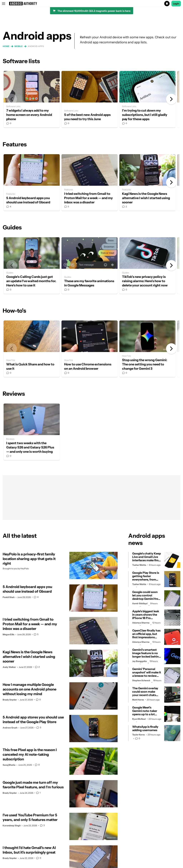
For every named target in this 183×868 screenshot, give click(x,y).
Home (6, 46)
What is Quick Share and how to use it (32, 349)
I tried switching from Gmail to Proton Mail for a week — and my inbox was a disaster (90, 182)
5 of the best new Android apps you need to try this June (90, 99)
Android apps (36, 46)
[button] (91, 4)
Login (176, 4)
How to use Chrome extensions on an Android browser (90, 349)
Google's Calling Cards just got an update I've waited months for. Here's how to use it (32, 265)
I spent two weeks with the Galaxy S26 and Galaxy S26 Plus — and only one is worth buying (32, 432)
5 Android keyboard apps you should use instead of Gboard (32, 182)
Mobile (19, 46)
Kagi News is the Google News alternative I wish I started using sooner (147, 182)
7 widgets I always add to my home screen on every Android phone (32, 99)
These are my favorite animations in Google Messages (90, 265)
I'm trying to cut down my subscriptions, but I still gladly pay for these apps (147, 99)
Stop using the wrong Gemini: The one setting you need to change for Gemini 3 (147, 349)
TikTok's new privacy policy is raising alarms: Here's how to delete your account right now (147, 265)
